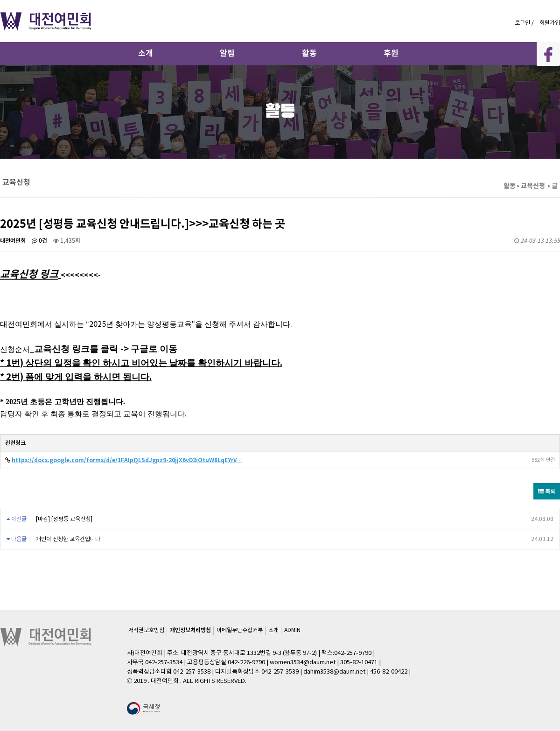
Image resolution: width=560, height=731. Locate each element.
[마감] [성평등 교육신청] (64, 519)
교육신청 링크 (29, 274)
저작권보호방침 (146, 630)
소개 (146, 53)
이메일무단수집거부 (240, 630)
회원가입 (550, 23)
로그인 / (525, 23)
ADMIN (292, 630)
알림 (227, 53)
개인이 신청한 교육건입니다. (69, 539)
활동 (309, 53)
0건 (39, 240)
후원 (391, 53)
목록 (547, 491)
